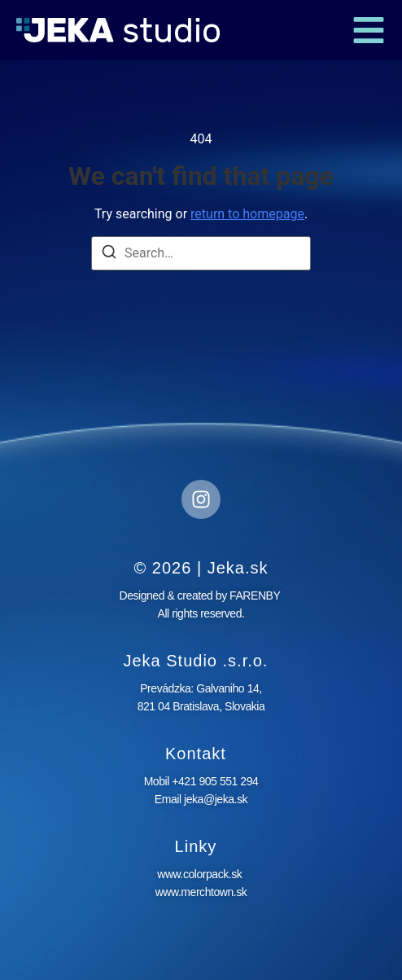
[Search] (109, 255)
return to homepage (247, 214)
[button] (369, 30)
